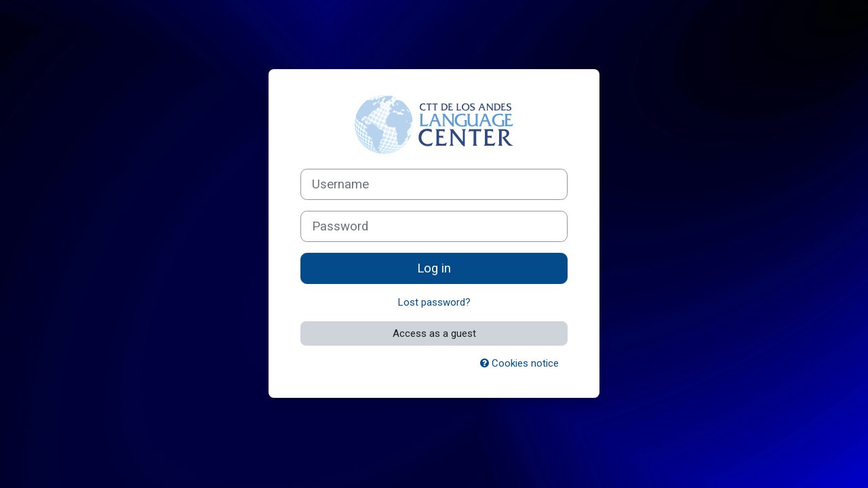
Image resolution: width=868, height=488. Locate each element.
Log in (434, 268)
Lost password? (434, 302)
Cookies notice (519, 363)
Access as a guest (434, 333)
